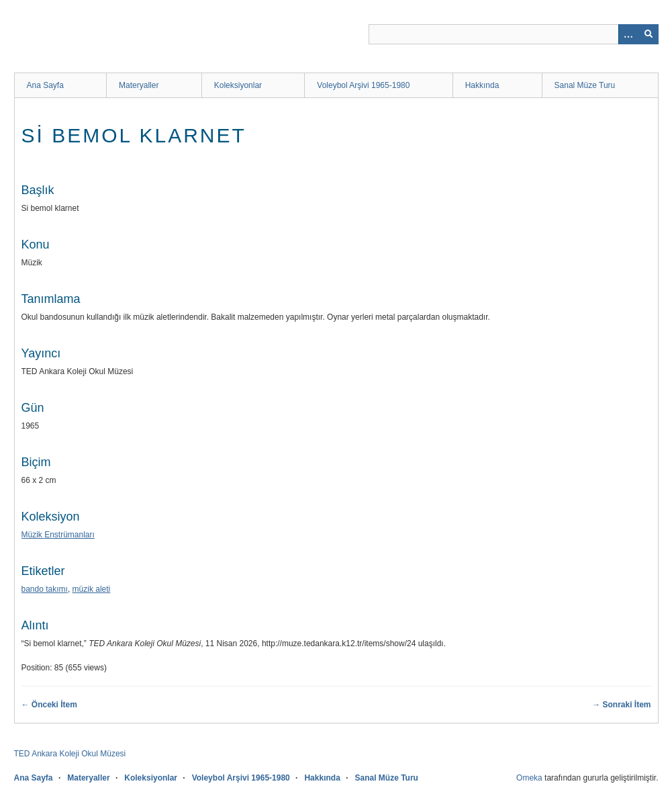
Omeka (529, 778)
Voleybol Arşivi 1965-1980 (363, 85)
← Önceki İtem (49, 705)
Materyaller (139, 85)
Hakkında (482, 85)
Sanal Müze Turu (585, 85)
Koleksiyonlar (238, 85)
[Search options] (628, 34)
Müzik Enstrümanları (58, 535)
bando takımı (45, 589)
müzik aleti (92, 589)
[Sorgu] (514, 34)
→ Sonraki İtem (621, 705)
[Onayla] (649, 34)
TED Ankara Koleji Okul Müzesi (70, 754)
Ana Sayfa (45, 85)
